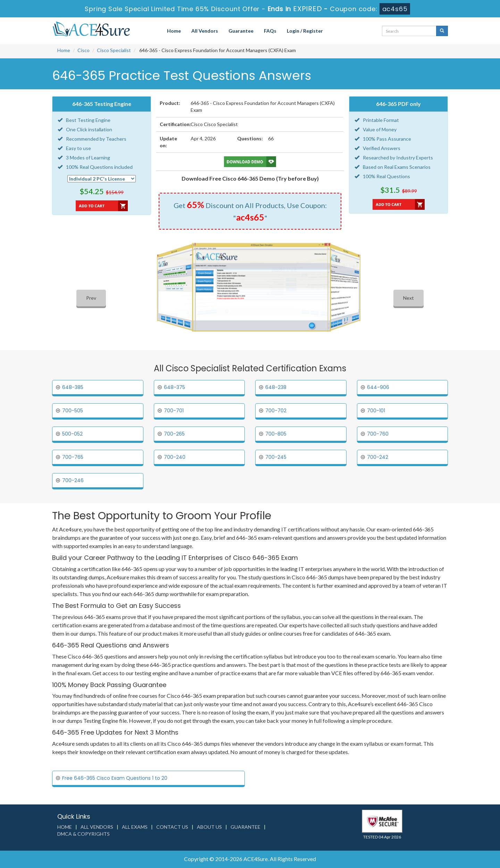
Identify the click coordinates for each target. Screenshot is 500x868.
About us (209, 827)
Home (174, 31)
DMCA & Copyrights (84, 834)
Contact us (172, 827)
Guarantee (241, 31)
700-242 (378, 457)
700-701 (174, 411)
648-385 (73, 387)
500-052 (72, 434)
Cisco (84, 50)
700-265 (174, 434)
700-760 (378, 434)
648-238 (276, 387)
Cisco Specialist (114, 50)
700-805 (276, 434)
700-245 (276, 457)
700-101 (376, 411)
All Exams (135, 827)
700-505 (73, 411)
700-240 (175, 457)
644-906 (378, 387)
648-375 (174, 387)
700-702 (276, 411)
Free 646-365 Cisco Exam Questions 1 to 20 (115, 778)
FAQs (270, 31)
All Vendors (205, 31)
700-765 (73, 457)
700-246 (73, 480)
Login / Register (305, 31)
